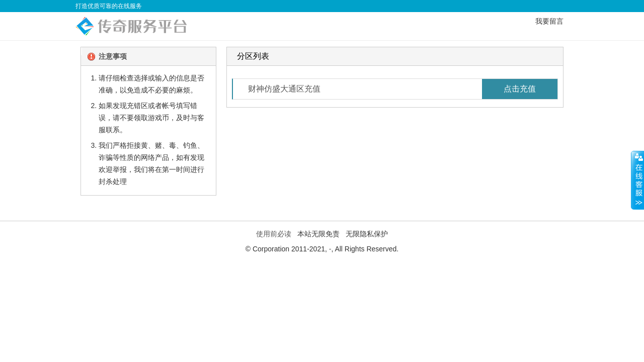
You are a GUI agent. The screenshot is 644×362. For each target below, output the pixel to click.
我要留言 (549, 21)
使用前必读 (274, 234)
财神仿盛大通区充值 (403, 89)
